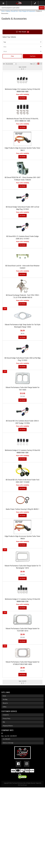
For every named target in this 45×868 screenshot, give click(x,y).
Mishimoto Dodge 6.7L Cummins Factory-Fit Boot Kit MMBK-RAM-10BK (22, 502)
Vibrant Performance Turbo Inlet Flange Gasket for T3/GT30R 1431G (23, 706)
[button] (20, 764)
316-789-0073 (6, 820)
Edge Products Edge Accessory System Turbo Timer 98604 (22, 602)
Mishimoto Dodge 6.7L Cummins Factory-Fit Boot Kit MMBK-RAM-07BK (22, 672)
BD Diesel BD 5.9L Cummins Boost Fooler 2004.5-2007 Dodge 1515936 (23, 468)
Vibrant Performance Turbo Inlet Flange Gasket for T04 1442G (22, 432)
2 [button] (23, 764)
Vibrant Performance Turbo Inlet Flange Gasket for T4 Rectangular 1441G (23, 636)
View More (22, 411)
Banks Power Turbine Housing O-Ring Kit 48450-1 (23, 569)
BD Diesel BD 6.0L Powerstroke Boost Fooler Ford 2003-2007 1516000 (22, 536)
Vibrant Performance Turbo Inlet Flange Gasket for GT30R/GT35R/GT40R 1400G (23, 741)
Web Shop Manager (22, 866)
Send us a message (8, 823)
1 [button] (22, 764)
